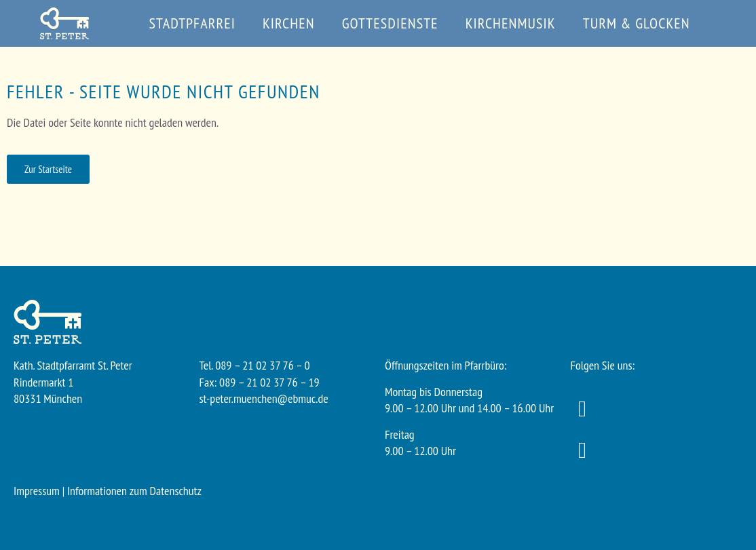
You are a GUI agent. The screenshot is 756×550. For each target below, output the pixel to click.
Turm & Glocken (637, 23)
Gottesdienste (390, 23)
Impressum (37, 491)
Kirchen (289, 23)
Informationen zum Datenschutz (134, 491)
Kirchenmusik (511, 23)
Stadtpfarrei (192, 23)
